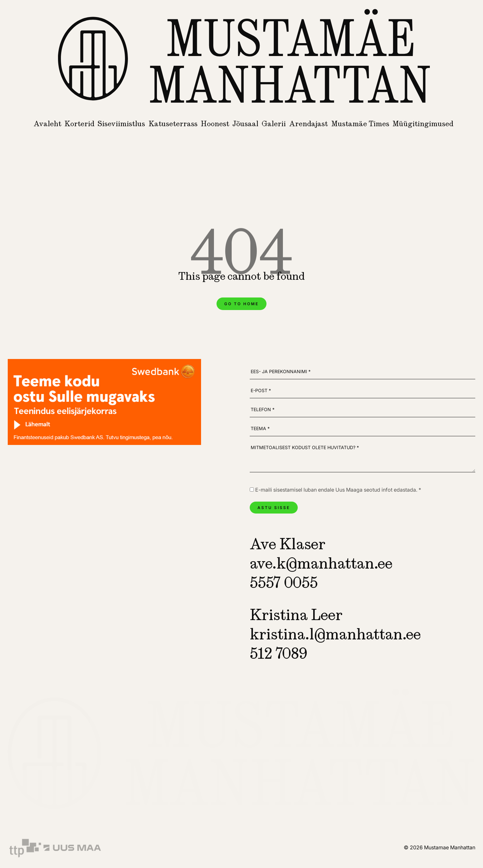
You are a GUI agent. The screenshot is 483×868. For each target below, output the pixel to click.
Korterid (79, 124)
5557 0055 (284, 582)
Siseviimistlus (121, 124)
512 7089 (278, 653)
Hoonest (215, 124)
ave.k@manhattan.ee (321, 563)
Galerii (274, 124)
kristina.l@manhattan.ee (335, 634)
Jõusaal (245, 124)
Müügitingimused (423, 124)
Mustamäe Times (360, 124)
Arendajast (308, 124)
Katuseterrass (173, 124)
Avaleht (47, 124)
